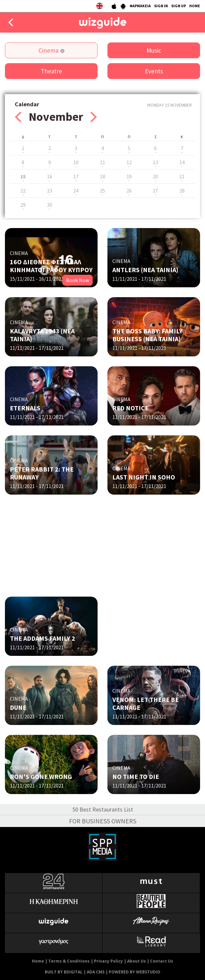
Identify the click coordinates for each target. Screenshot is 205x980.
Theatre (51, 71)
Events (154, 71)
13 (155, 162)
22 (23, 191)
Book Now (78, 280)
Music (154, 50)
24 (76, 191)
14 (182, 162)
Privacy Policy (108, 961)
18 (102, 176)
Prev (18, 117)
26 (129, 191)
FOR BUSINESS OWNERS (103, 821)
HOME (195, 6)
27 (155, 191)
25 (102, 191)
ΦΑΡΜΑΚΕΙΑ (140, 6)
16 (50, 176)
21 (182, 176)
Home (38, 961)
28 (182, 191)
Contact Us (162, 961)
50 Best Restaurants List (103, 809)
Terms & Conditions (69, 961)
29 (23, 205)
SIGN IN (161, 6)
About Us (137, 961)
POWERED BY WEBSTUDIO (135, 972)
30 (50, 205)
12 (129, 162)
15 (23, 176)
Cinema (48, 50)
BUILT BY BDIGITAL (64, 972)
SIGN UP (179, 6)
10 (76, 162)
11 (102, 162)
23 (50, 191)
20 (155, 176)
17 (76, 176)
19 (129, 176)
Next (94, 117)
